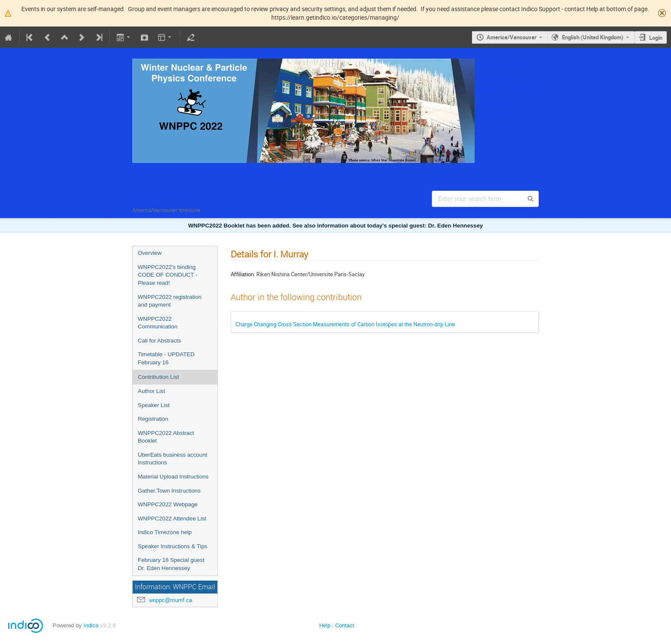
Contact (345, 625)
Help (325, 625)
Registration (153, 419)
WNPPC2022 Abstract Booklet (166, 437)
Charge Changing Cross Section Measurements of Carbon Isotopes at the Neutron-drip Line (345, 324)
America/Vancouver (512, 37)
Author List (151, 391)
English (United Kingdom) (593, 37)
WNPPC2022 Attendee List (172, 518)
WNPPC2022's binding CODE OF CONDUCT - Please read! (168, 275)
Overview (150, 253)
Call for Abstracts (159, 341)
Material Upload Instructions (173, 477)
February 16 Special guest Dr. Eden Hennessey (171, 564)
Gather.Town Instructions (169, 491)
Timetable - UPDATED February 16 (166, 358)
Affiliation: (243, 274)
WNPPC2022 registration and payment (170, 301)
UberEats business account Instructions (172, 459)
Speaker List (154, 405)
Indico (91, 625)
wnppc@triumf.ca (171, 600)
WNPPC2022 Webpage (168, 504)
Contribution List (158, 377)
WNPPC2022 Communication (158, 323)
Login (656, 38)
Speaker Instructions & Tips (172, 546)
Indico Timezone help (165, 532)
